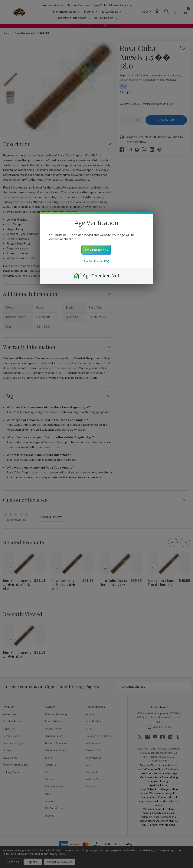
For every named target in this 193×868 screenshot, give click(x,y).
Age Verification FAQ (96, 261)
